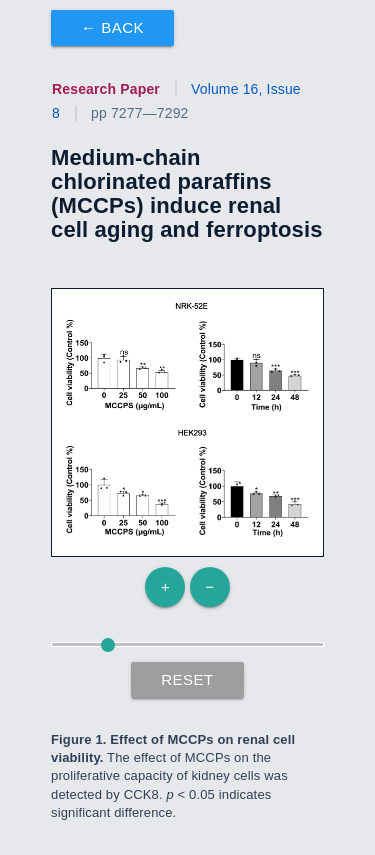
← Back (112, 27)
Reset (187, 679)
